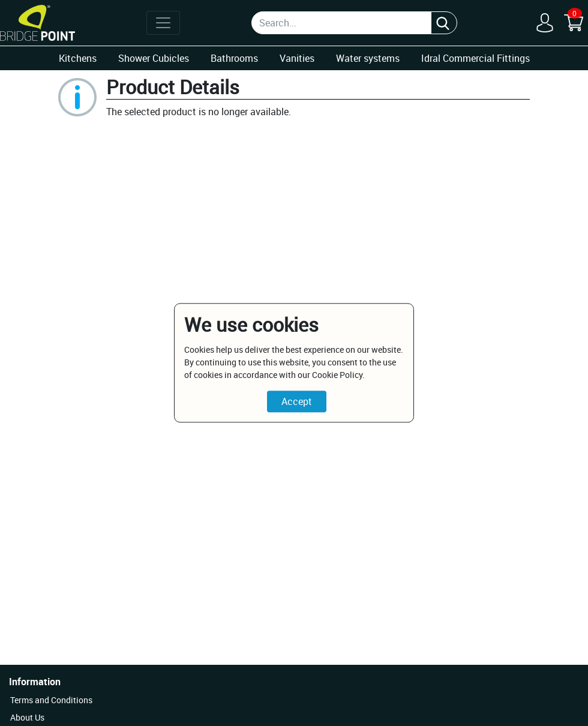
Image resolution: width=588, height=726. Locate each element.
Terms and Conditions (51, 700)
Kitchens (78, 58)
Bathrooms (234, 58)
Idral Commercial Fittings (475, 58)
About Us (27, 717)
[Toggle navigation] (163, 23)
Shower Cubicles (154, 58)
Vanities (297, 58)
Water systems (368, 58)
